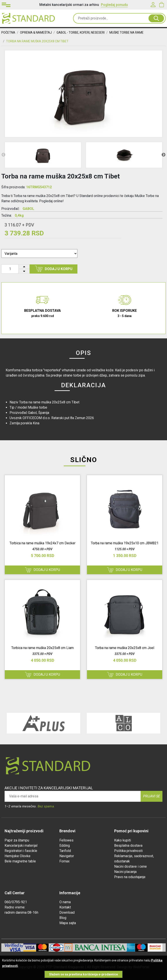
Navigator (67, 856)
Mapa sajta (68, 923)
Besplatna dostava (128, 846)
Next (164, 155)
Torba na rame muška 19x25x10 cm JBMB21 (125, 543)
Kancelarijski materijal (21, 846)
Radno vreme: (15, 907)
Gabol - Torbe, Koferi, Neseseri (81, 33)
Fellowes (66, 840)
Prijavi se (152, 796)
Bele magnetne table (20, 861)
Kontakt (65, 907)
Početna (8, 33)
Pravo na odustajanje (130, 877)
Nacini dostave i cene (130, 866)
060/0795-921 (16, 902)
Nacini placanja (125, 872)
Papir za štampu (17, 840)
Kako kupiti (123, 840)
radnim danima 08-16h (21, 912)
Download (67, 912)
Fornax (64, 861)
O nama (65, 902)
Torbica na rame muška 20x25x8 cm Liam (43, 648)
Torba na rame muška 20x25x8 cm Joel (125, 648)
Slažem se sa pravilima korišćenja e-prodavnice (83, 974)
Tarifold (65, 851)
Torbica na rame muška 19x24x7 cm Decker (43, 543)
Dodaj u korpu (54, 269)
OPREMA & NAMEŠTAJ (36, 33)
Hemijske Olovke (18, 856)
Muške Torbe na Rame (126, 33)
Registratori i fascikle (21, 851)
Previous (3, 155)
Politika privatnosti (128, 851)
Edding (65, 846)
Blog (63, 918)
